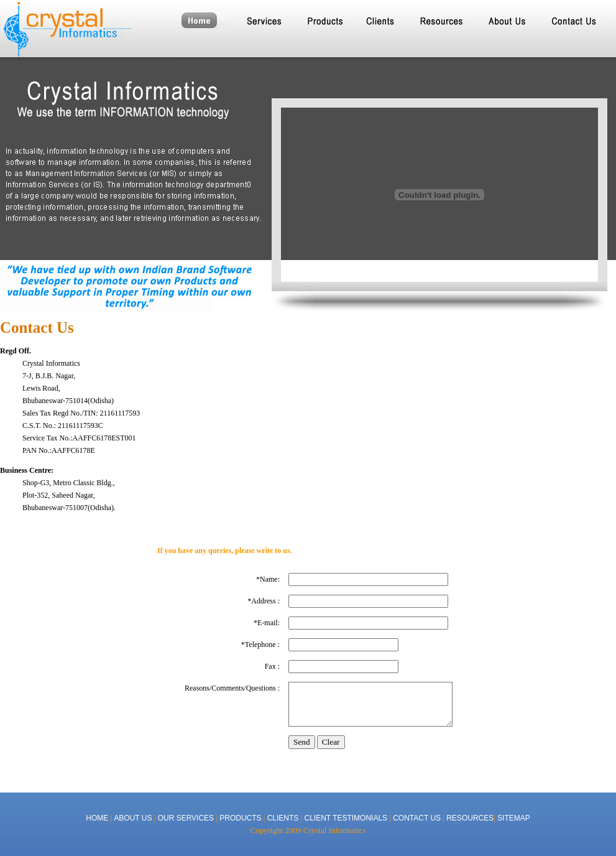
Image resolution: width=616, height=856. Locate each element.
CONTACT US (417, 818)
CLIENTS (283, 818)
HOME (97, 818)
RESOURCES (470, 818)
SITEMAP (514, 818)
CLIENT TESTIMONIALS (346, 818)
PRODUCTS (240, 818)
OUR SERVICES (186, 818)
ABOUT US (134, 818)
